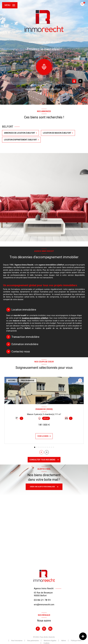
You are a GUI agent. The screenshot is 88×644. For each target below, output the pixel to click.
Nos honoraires (17, 641)
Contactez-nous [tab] (21, 351)
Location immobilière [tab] (24, 310)
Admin (64, 641)
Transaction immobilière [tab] (25, 337)
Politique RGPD (76, 641)
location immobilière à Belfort (35, 318)
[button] (47, 452)
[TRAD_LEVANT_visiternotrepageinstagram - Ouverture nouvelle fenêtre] (44, 629)
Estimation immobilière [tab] (25, 344)
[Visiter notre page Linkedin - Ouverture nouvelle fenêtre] (50, 629)
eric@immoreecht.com (44, 605)
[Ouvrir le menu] (10, 5)
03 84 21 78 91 (42, 600)
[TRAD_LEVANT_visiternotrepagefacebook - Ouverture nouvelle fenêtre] (38, 629)
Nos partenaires (33, 641)
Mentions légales (50, 641)
